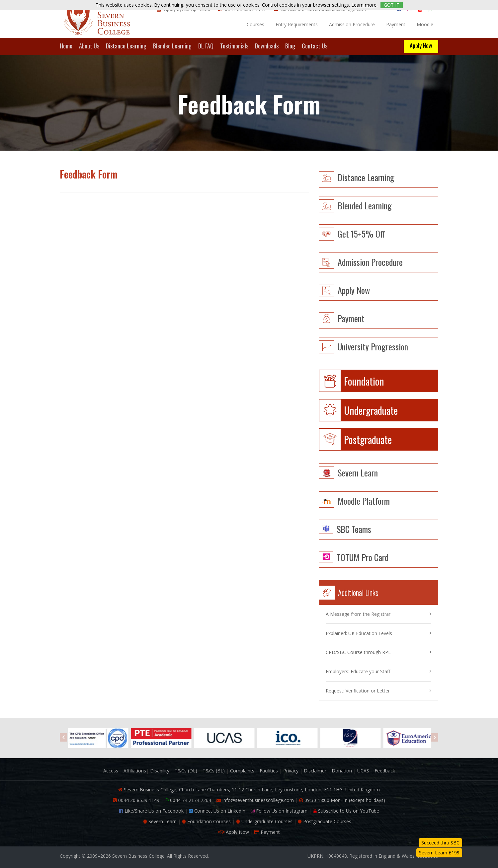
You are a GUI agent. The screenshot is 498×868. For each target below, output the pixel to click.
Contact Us (315, 46)
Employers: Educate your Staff (358, 671)
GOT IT (392, 5)
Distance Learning (126, 46)
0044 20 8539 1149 (136, 800)
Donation (342, 771)
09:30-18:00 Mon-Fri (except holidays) (342, 800)
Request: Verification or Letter (358, 691)
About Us (89, 46)
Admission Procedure (352, 24)
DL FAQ (206, 46)
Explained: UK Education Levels (359, 633)
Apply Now (421, 45)
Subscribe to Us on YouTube (346, 811)
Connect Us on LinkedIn (217, 811)
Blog (290, 46)
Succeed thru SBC (440, 843)
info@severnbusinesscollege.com (255, 800)
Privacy (291, 771)
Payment (396, 24)
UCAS (363, 771)
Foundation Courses (206, 821)
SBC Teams (354, 528)
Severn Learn (358, 472)
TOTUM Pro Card (363, 557)
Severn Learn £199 (439, 853)
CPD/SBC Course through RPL (358, 652)
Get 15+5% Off (361, 233)
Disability (160, 771)
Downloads (267, 46)
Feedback (385, 771)
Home (66, 46)
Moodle (425, 24)
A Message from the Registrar (358, 614)
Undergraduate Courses (264, 821)
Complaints (242, 771)
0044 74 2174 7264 (188, 800)
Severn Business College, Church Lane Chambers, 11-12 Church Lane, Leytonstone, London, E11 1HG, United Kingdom (249, 790)
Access (111, 771)
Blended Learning (172, 46)
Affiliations (135, 771)
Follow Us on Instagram (279, 811)
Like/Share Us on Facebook (151, 811)
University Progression (373, 346)
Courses (255, 24)
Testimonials (234, 46)
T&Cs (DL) (186, 771)
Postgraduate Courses (325, 821)
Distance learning (366, 177)
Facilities (269, 771)
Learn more (364, 5)
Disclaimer (315, 771)
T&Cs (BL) (214, 771)
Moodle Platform (364, 500)
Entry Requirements (297, 24)
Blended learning (365, 205)
